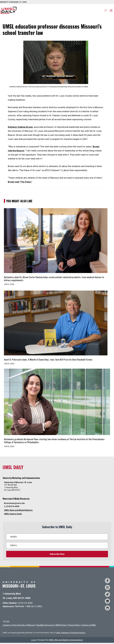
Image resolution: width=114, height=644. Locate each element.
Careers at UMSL (89, 626)
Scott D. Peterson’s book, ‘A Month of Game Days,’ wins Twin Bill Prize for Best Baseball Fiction (48, 361)
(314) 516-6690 (13, 508)
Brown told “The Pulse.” (20, 183)
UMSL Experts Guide (13, 515)
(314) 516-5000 (25, 604)
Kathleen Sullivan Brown (20, 128)
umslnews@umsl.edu (15, 505)
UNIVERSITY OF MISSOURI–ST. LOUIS (13, 2)
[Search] (106, 11)
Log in (34, 641)
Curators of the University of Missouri (19, 626)
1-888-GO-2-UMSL (34, 608)
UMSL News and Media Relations (18, 511)
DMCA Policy (61, 626)
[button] (111, 11)
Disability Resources (45, 626)
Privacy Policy (74, 626)
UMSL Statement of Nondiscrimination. (71, 634)
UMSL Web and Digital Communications (66, 641)
